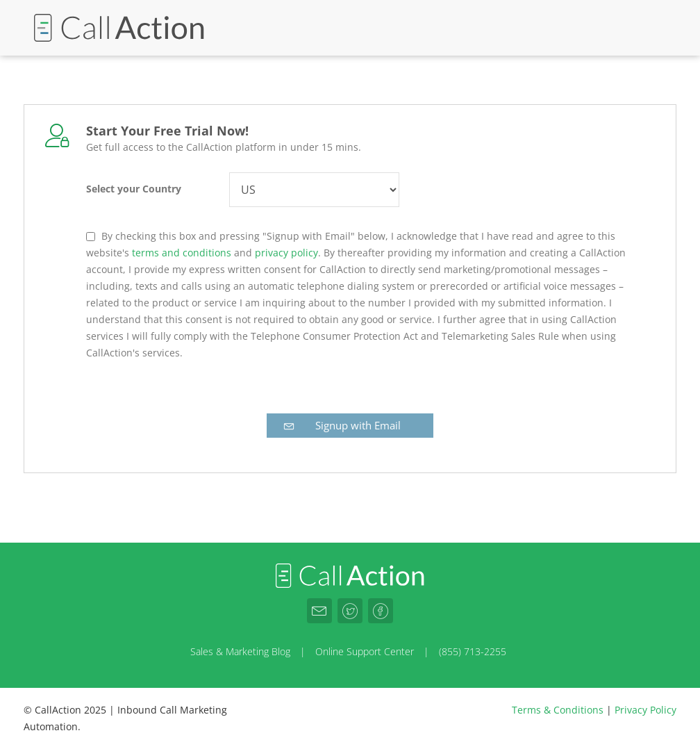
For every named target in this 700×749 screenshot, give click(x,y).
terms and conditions (182, 253)
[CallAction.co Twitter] (350, 611)
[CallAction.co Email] (319, 611)
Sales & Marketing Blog (240, 651)
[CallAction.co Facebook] (381, 611)
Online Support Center (365, 651)
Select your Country (134, 189)
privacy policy (286, 253)
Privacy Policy (645, 710)
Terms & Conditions (558, 710)
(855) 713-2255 (473, 651)
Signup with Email (341, 425)
